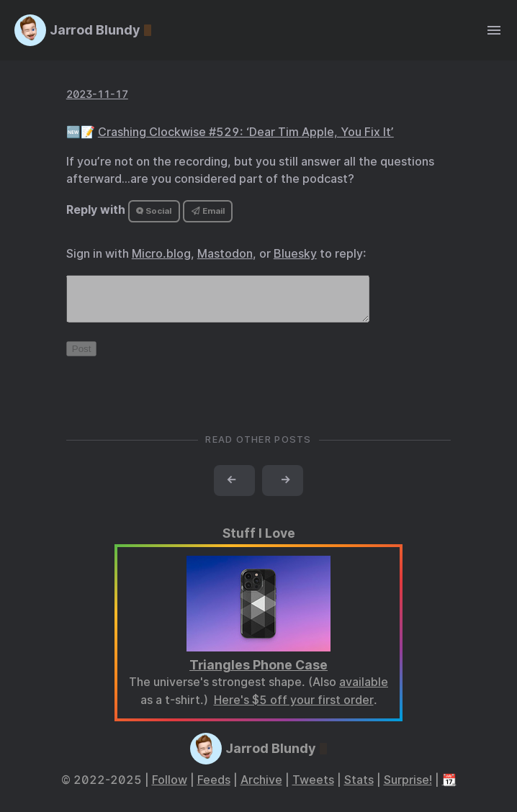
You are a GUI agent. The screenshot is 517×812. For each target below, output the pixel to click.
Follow (170, 789)
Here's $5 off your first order (294, 709)
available (364, 691)
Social (154, 211)
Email (208, 211)
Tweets (313, 789)
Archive (261, 789)
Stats (359, 789)
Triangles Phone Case (258, 673)
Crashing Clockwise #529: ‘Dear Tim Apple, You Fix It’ (246, 132)
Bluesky (295, 254)
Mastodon (225, 254)
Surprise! (408, 789)
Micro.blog (161, 254)
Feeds (214, 789)
